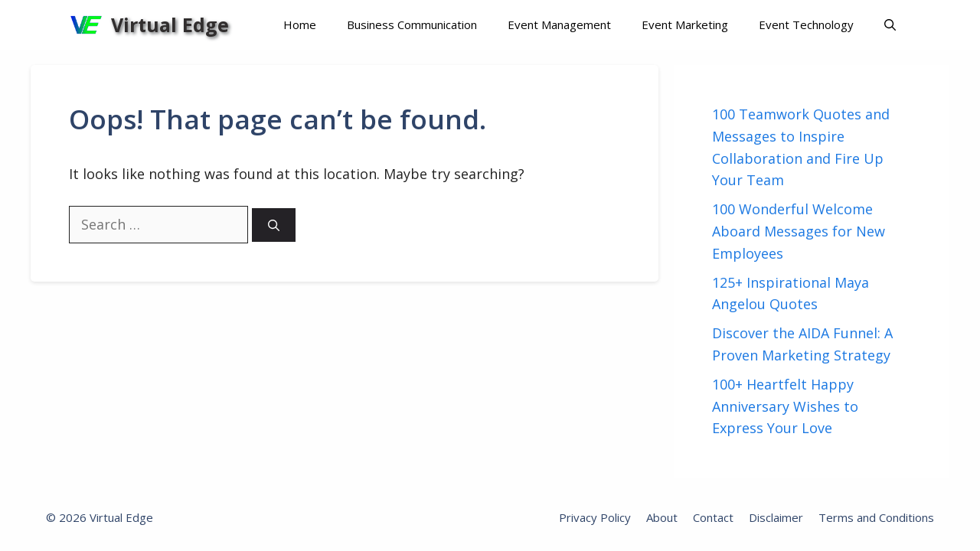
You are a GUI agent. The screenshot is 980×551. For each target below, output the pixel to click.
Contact (713, 517)
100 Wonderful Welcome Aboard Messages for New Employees (799, 231)
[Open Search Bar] (890, 25)
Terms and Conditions (876, 517)
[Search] (274, 225)
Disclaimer (776, 517)
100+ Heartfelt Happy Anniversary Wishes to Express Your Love (785, 406)
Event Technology (806, 24)
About (662, 517)
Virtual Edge (170, 24)
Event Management (559, 24)
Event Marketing (685, 24)
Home (300, 24)
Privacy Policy (595, 517)
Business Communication (412, 24)
